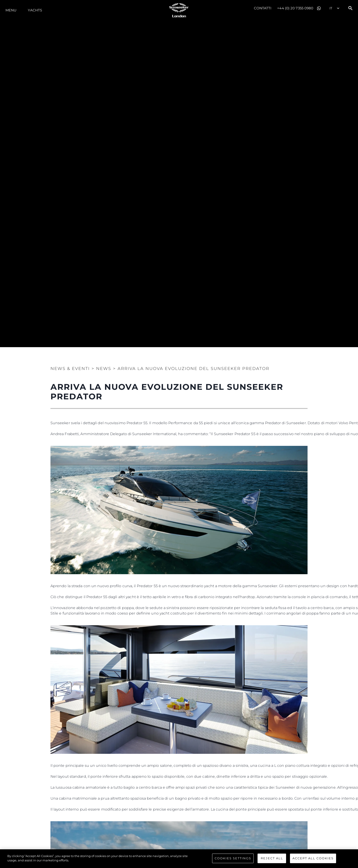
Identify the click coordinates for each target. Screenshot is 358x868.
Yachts (35, 10)
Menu (11, 10)
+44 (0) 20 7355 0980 (295, 8)
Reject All (272, 858)
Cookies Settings (233, 858)
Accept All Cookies (313, 858)
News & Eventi (70, 369)
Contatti (263, 8)
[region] (179, 859)
